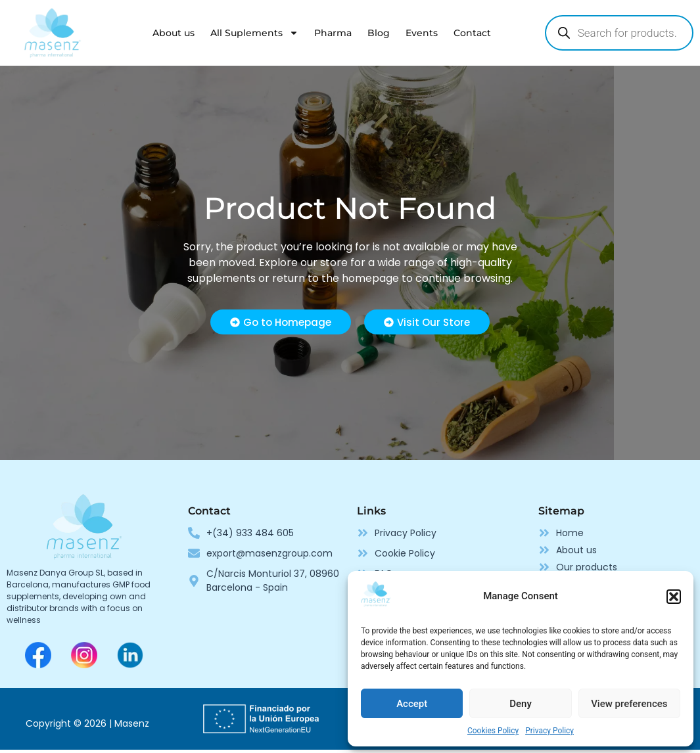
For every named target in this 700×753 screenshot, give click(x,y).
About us (174, 33)
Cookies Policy (493, 731)
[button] (674, 597)
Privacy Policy (549, 731)
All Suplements (254, 33)
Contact (472, 33)
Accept (412, 704)
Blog (379, 33)
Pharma (333, 33)
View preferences (629, 704)
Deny (521, 704)
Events (422, 33)
